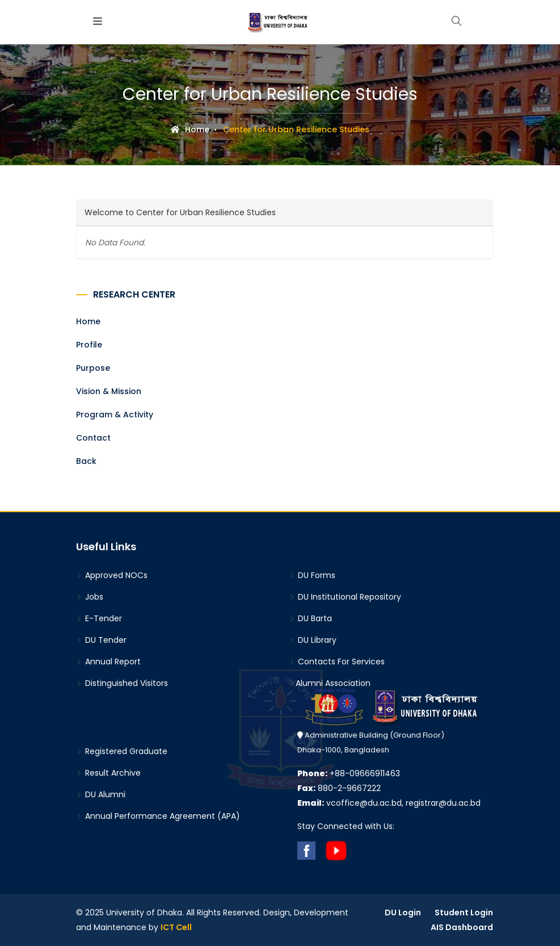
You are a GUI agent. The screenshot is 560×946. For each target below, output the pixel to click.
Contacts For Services (337, 662)
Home (190, 129)
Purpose (93, 368)
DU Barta (310, 618)
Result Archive (108, 773)
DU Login (403, 912)
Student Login (464, 912)
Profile (89, 345)
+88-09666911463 (349, 773)
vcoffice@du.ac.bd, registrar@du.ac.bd (389, 803)
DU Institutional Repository (345, 597)
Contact (93, 438)
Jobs (90, 597)
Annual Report (108, 662)
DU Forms (312, 575)
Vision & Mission (109, 391)
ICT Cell (176, 927)
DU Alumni (101, 794)
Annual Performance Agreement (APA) (158, 816)
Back (86, 461)
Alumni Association (330, 683)
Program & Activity (115, 415)
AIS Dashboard (462, 927)
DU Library (313, 640)
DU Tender (101, 640)
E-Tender (99, 618)
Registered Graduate (122, 751)
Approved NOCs (112, 575)
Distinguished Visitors (122, 683)
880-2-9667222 (339, 788)
